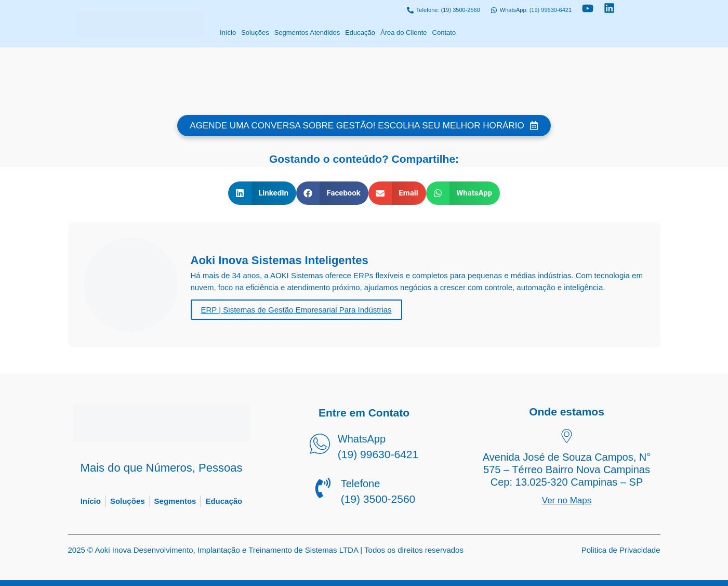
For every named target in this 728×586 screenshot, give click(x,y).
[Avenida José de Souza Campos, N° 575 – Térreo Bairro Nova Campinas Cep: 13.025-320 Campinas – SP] (567, 437)
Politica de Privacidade (621, 550)
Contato (444, 32)
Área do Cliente (404, 32)
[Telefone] (323, 490)
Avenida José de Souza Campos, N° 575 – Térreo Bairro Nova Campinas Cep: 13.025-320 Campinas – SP (567, 470)
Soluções (255, 32)
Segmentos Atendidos (307, 32)
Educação (360, 32)
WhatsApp (362, 439)
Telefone (361, 484)
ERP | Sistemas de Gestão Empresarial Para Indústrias (296, 310)
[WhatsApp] (320, 446)
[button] (262, 193)
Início (228, 32)
